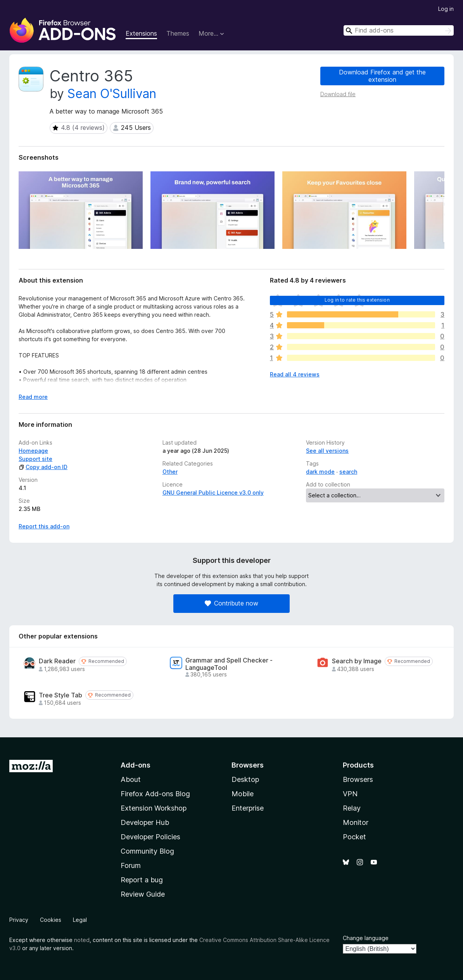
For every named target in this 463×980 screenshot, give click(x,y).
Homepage (33, 451)
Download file (338, 94)
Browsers (358, 779)
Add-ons (136, 765)
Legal (80, 920)
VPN (350, 794)
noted (82, 940)
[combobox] (399, 30)
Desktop (245, 779)
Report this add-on (44, 526)
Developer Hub (145, 822)
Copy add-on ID (43, 467)
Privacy (19, 920)
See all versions (327, 451)
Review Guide (143, 894)
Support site (35, 459)
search (348, 472)
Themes (178, 33)
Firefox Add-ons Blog (155, 794)
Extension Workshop (154, 808)
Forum (131, 865)
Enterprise (248, 808)
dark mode (320, 472)
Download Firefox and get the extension (382, 76)
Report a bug (142, 880)
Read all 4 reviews (295, 374)
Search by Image (357, 661)
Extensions (141, 33)
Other (170, 472)
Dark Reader (57, 661)
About (131, 779)
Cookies (51, 920)
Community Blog (147, 851)
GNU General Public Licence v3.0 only (213, 493)
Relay (352, 808)
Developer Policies (150, 837)
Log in (446, 9)
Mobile (243, 794)
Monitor (356, 822)
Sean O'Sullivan (112, 94)
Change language (366, 938)
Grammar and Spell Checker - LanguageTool (229, 664)
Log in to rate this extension (357, 300)
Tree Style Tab (60, 695)
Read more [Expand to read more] (33, 397)
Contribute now (231, 603)
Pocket (354, 837)
